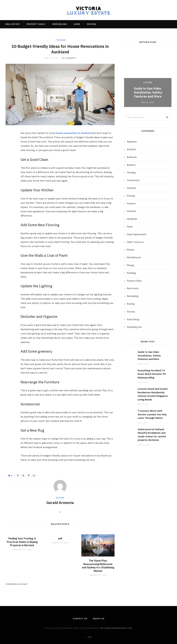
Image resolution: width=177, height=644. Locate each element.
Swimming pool (134, 327)
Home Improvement (137, 234)
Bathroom (132, 157)
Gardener (132, 211)
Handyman (132, 219)
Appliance (132, 142)
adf (60, 538)
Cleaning (131, 173)
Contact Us (80, 619)
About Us (99, 619)
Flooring (131, 196)
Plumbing (131, 273)
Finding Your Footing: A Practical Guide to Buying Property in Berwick (22, 542)
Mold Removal (134, 258)
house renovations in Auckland (74, 133)
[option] (148, 79)
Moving (92, 24)
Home (77, 24)
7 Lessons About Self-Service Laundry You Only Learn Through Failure (152, 414)
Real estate (13, 24)
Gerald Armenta (60, 503)
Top (88, 637)
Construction (133, 180)
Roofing (131, 304)
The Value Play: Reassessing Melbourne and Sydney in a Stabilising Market (98, 566)
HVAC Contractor (135, 242)
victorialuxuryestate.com (116, 628)
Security (131, 312)
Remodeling (60, 24)
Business (131, 165)
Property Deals (36, 24)
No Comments (69, 58)
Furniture (131, 204)
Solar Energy (133, 319)
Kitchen (148, 82)
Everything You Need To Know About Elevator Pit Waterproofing (152, 374)
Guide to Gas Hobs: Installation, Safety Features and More (148, 92)
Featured (61, 40)
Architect (131, 149)
